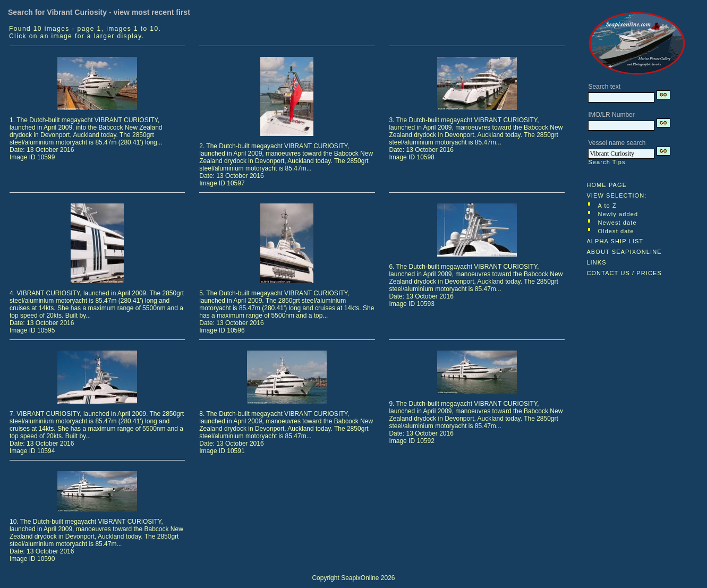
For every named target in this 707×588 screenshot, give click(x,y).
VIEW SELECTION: (616, 195)
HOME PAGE (607, 185)
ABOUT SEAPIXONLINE (624, 252)
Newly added (618, 214)
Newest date (617, 223)
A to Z (607, 206)
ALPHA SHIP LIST (615, 241)
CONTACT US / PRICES (624, 273)
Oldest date (616, 231)
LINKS (596, 262)
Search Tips (607, 162)
